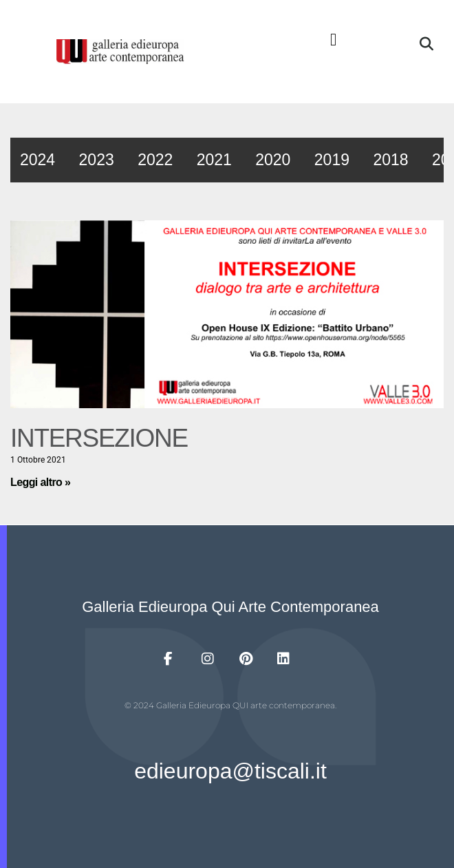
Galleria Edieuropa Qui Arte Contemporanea (230, 607)
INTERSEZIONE (99, 438)
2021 (214, 160)
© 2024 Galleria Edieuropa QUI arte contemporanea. (230, 705)
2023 (97, 160)
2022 (155, 160)
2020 (273, 160)
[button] (334, 40)
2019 (332, 160)
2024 (37, 160)
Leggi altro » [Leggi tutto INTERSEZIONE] (40, 482)
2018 (390, 160)
